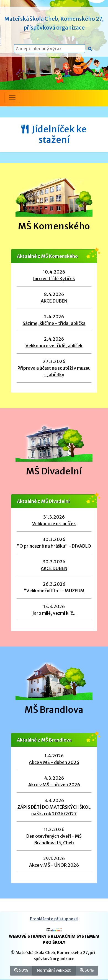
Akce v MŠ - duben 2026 (54, 762)
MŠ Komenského (54, 226)
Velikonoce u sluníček (54, 524)
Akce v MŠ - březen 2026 (54, 785)
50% (21, 970)
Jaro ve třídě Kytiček (54, 279)
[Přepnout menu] (12, 98)
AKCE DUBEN (54, 301)
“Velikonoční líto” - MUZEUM (54, 591)
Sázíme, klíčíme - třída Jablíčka (54, 323)
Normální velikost (54, 970)
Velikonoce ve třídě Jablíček (54, 346)
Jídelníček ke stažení (54, 135)
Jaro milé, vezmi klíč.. (54, 613)
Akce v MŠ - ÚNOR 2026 (54, 865)
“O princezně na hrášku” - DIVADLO (54, 546)
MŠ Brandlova (54, 710)
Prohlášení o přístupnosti (54, 919)
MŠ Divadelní (54, 471)
